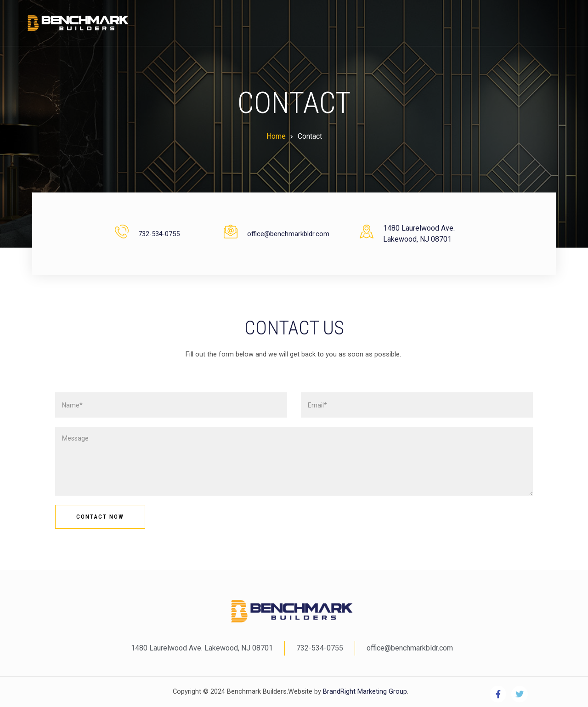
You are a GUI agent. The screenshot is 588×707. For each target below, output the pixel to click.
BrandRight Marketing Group (364, 692)
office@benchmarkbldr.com (288, 234)
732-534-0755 (159, 234)
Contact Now (100, 517)
